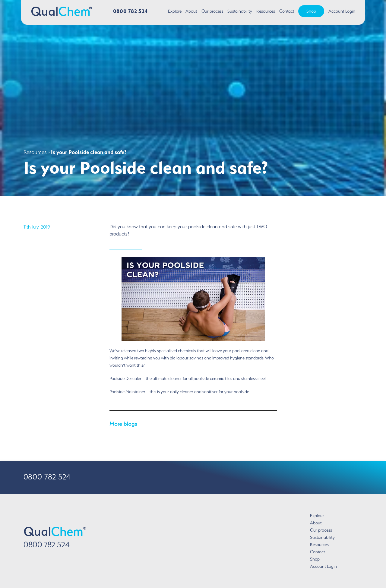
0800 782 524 (131, 11)
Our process (212, 11)
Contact (287, 11)
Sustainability (240, 11)
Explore (175, 11)
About (191, 11)
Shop (311, 11)
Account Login (342, 11)
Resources (266, 11)
